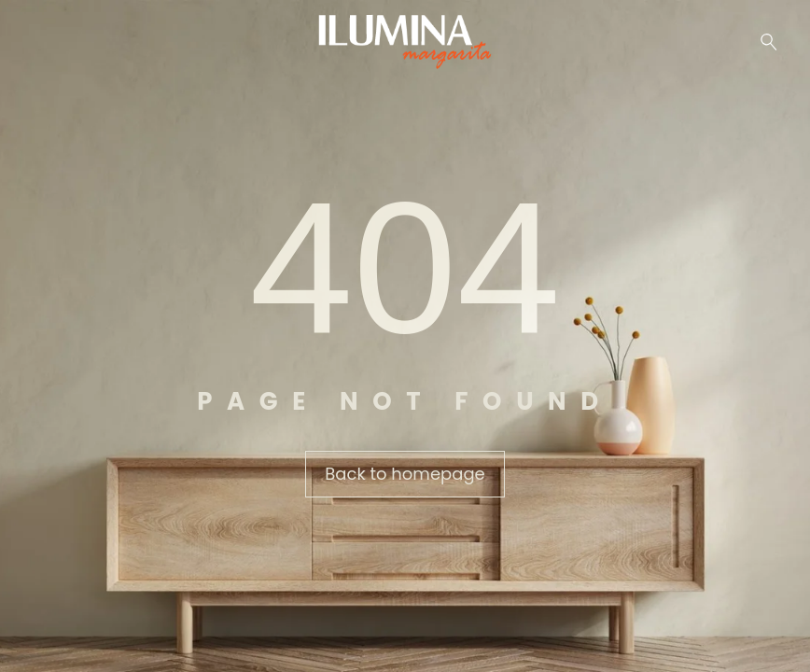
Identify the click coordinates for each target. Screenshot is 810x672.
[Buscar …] (769, 42)
